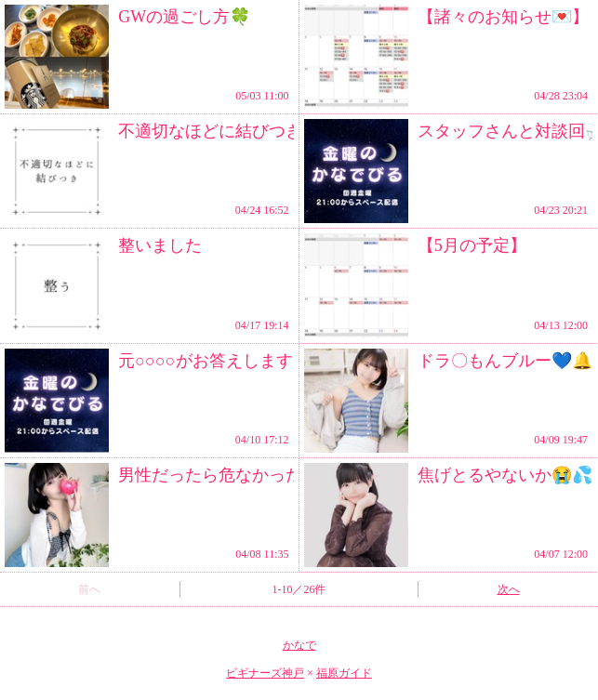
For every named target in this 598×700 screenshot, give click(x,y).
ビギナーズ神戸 (265, 673)
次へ (509, 589)
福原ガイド (344, 673)
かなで (299, 645)
